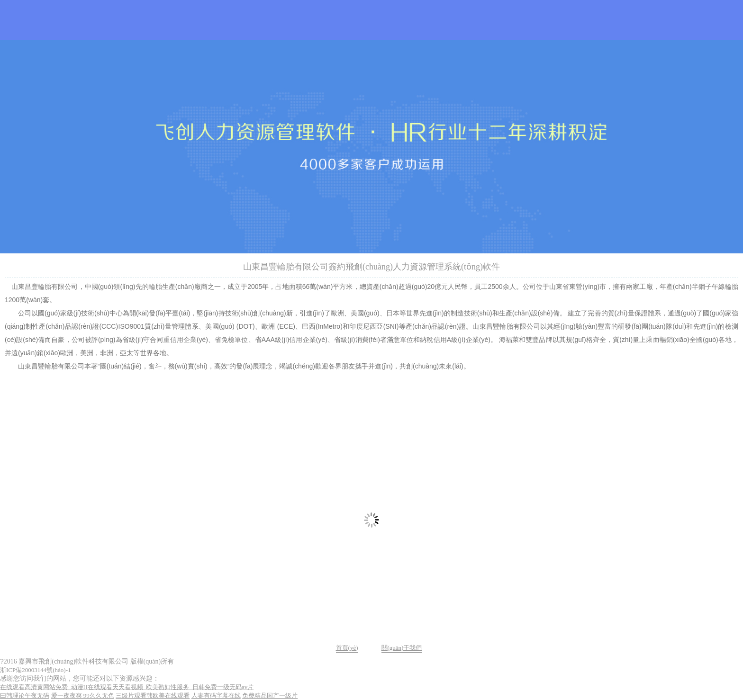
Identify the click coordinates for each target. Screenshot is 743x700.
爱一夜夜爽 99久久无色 (83, 696)
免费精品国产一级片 (270, 696)
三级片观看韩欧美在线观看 (153, 696)
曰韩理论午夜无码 (25, 696)
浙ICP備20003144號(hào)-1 (36, 670)
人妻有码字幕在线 (216, 696)
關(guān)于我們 (402, 648)
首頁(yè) (347, 648)
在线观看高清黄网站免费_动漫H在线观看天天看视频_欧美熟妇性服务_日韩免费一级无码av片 (127, 687)
